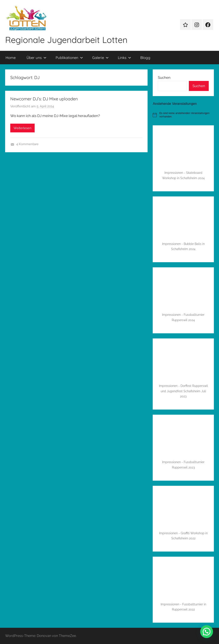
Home (11, 58)
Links (124, 58)
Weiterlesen (22, 128)
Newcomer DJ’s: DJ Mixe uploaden (44, 99)
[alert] (183, 115)
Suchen (164, 78)
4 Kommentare (27, 144)
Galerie (100, 58)
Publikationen (69, 58)
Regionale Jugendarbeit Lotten (66, 40)
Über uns (36, 58)
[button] (207, 632)
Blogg (145, 58)
